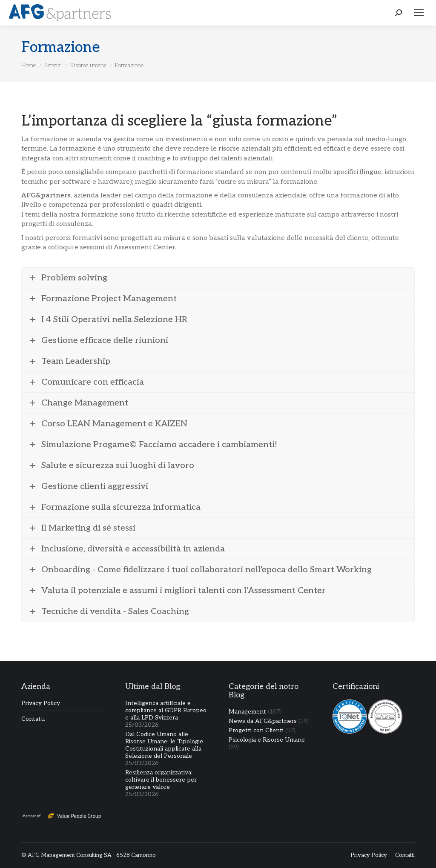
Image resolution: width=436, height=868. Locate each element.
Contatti (33, 719)
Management (247, 712)
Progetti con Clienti (256, 730)
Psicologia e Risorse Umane (267, 740)
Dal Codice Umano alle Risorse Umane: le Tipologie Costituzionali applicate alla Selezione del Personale (164, 745)
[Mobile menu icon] (419, 13)
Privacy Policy (41, 703)
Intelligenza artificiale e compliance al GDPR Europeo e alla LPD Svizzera (166, 710)
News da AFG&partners (263, 721)
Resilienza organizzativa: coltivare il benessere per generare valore (161, 780)
